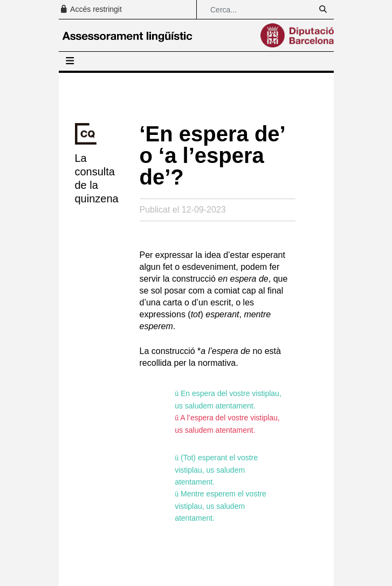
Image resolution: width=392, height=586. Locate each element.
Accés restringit (91, 9)
